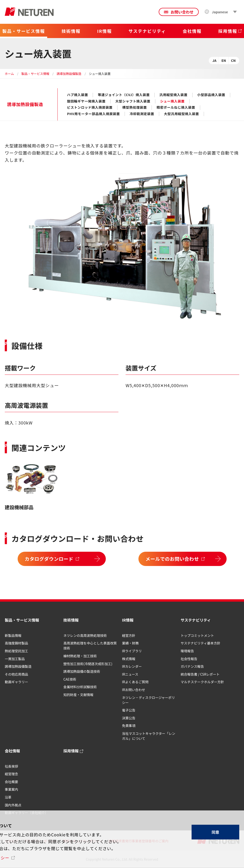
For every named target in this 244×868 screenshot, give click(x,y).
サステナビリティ (196, 620)
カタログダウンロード (49, 559)
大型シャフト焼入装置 (133, 101)
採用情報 (71, 751)
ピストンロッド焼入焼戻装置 (90, 107)
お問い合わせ (182, 12)
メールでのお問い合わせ (172, 559)
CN (233, 60)
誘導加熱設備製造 (69, 74)
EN (224, 60)
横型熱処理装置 (135, 107)
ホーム (9, 74)
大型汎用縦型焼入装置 (181, 114)
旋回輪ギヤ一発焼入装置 (86, 101)
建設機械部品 (19, 507)
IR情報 (128, 620)
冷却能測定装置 (142, 114)
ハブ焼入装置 (77, 95)
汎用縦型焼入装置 (173, 95)
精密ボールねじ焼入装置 (176, 107)
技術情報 (71, 620)
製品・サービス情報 (35, 74)
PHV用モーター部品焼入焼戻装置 (93, 114)
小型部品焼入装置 (211, 95)
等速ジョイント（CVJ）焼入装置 (124, 95)
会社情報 (12, 751)
